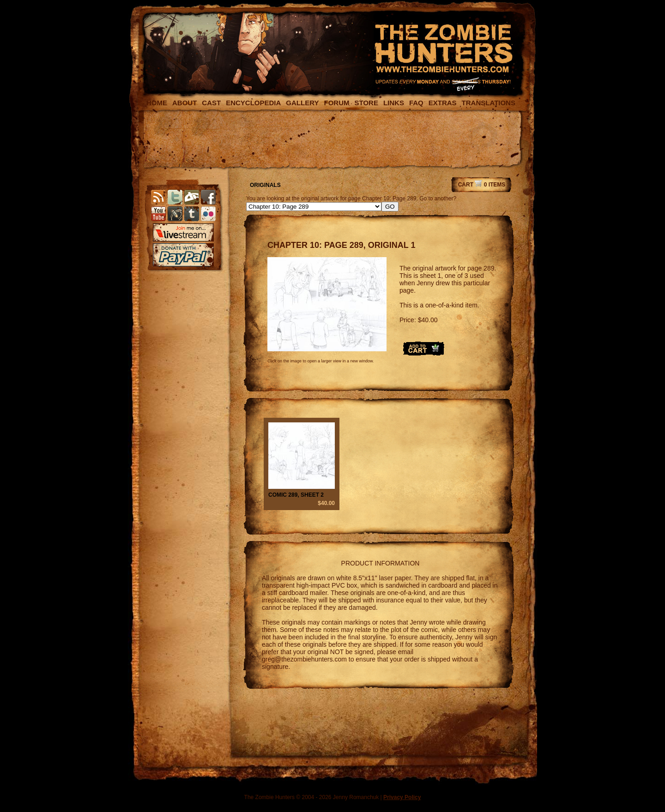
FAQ (416, 103)
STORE (366, 103)
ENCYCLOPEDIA (253, 103)
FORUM (336, 103)
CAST (211, 103)
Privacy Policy (402, 797)
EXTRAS (443, 103)
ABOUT (184, 103)
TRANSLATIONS (489, 103)
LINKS (394, 103)
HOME (157, 103)
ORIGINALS (265, 185)
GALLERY (302, 103)
